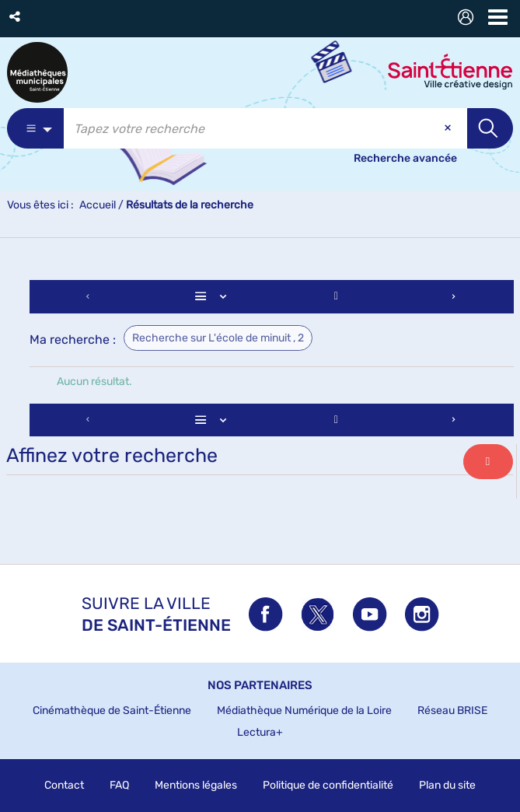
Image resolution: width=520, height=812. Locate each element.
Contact (64, 785)
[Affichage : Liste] (213, 297)
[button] (16, 17)
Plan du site (447, 785)
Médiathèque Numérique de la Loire (304, 710)
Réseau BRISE (452, 710)
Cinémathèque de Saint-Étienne (112, 710)
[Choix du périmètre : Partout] (35, 128)
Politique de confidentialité (328, 785)
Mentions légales (196, 785)
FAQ (119, 785)
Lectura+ (260, 732)
